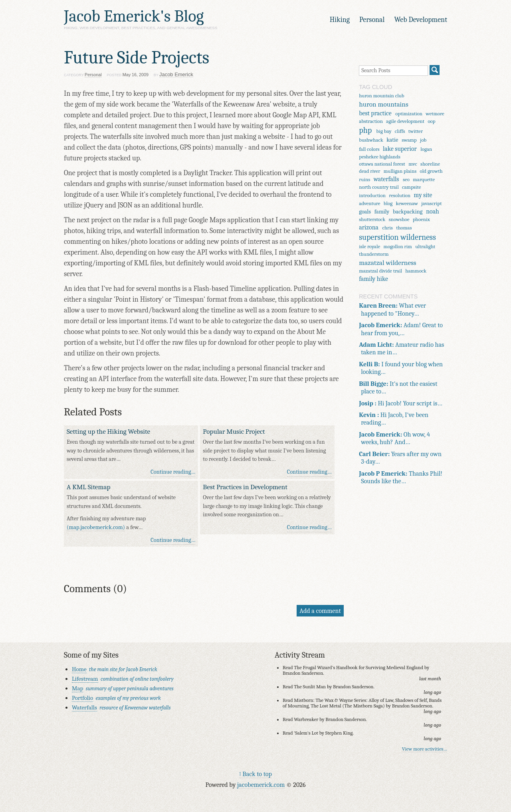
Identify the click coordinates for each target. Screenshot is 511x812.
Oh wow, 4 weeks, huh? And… (394, 438)
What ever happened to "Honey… (392, 309)
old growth (431, 171)
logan (426, 149)
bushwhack (371, 140)
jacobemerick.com (261, 785)
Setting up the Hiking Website (108, 431)
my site (423, 195)
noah (433, 211)
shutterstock (372, 219)
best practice (375, 113)
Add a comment (320, 611)
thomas (404, 228)
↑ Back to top (255, 774)
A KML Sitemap (89, 487)
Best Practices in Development (245, 487)
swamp (409, 140)
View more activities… (425, 749)
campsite (411, 187)
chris (387, 228)
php (365, 130)
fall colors (369, 149)
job (423, 140)
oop (431, 121)
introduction (372, 195)
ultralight (425, 246)
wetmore (435, 114)
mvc (413, 164)
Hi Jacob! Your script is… (401, 403)
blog (388, 203)
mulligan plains (400, 171)
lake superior (400, 149)
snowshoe (399, 219)
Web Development (421, 20)
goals (365, 212)
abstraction (371, 121)
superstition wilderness (397, 237)
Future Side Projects (137, 57)
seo (406, 179)
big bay (384, 131)
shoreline (430, 164)
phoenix (421, 219)
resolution (400, 195)
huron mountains (384, 104)
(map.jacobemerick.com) (96, 527)
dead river (369, 171)
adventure (369, 203)
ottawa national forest (382, 164)
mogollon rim (398, 246)
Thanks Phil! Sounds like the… (401, 477)
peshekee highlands (380, 157)
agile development (405, 121)
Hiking (340, 20)
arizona (369, 227)
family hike (373, 279)
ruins (364, 179)
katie (392, 140)
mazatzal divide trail (380, 271)
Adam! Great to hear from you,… (401, 329)
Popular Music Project (234, 431)
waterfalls (386, 179)
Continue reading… (173, 472)
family (382, 212)
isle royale (369, 246)
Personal (372, 20)
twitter (416, 131)
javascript (431, 203)
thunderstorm (374, 254)
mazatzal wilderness (387, 263)
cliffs (400, 131)
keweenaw (407, 203)
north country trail (379, 187)
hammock (416, 271)
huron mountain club (381, 96)
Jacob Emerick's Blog (134, 16)
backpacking (408, 212)
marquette (424, 179)
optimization (409, 114)
